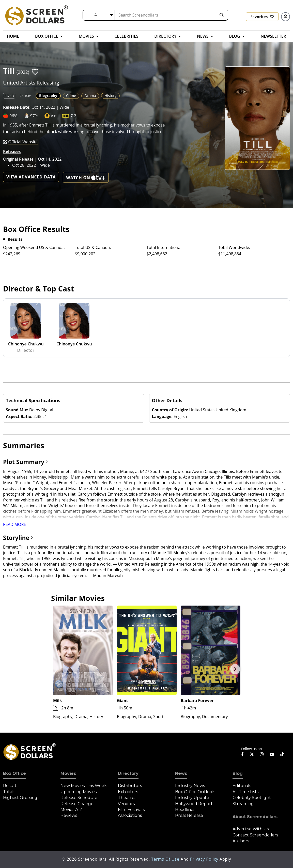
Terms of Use (166, 859)
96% (13, 116)
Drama (90, 96)
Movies (68, 773)
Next (235, 669)
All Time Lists (245, 792)
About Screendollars (255, 817)
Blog (238, 773)
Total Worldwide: (234, 247)
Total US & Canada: (93, 247)
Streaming (243, 804)
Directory (128, 773)
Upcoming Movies (79, 792)
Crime (71, 96)
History (110, 96)
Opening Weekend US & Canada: (34, 247)
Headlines (185, 810)
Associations (130, 815)
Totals (9, 792)
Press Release (189, 815)
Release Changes (78, 804)
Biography (48, 96)
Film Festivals (131, 810)
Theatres (127, 798)
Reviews (69, 815)
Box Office (14, 773)
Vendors (126, 804)
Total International (164, 247)
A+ (53, 116)
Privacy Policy (205, 859)
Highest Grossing (20, 798)
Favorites (262, 17)
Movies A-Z (71, 810)
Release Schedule (79, 798)
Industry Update (192, 798)
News (181, 773)
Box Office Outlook (195, 792)
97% (34, 116)
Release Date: (17, 107)
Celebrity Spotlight (252, 798)
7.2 (73, 116)
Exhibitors (128, 792)
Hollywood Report (194, 804)
